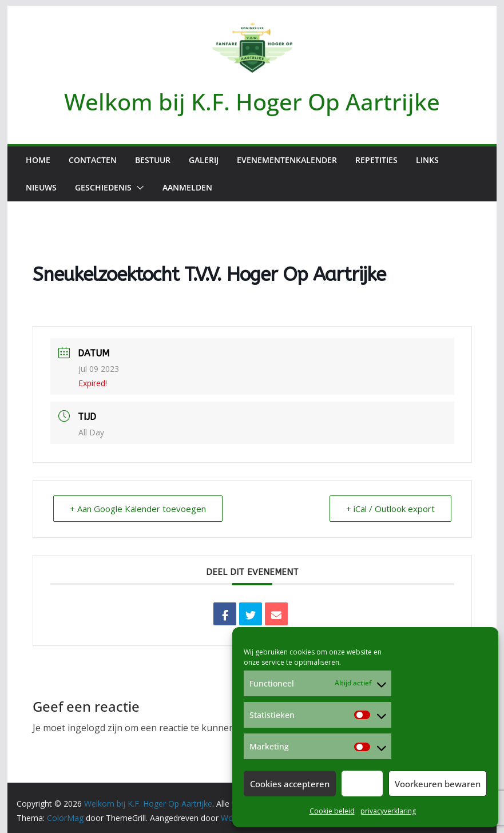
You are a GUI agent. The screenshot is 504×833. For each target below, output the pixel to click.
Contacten (93, 160)
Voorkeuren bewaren (438, 784)
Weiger (362, 784)
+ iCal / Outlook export (390, 509)
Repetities (376, 160)
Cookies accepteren (290, 784)
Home (38, 160)
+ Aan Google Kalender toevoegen (138, 509)
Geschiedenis (103, 187)
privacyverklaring (388, 811)
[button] (138, 188)
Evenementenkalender (287, 160)
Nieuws (41, 187)
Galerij (204, 160)
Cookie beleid (332, 811)
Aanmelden (187, 187)
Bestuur (153, 160)
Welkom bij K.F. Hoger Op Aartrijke (252, 102)
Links (427, 160)
